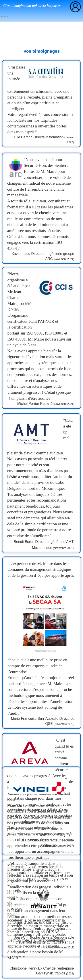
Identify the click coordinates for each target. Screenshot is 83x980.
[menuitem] (5, 16)
